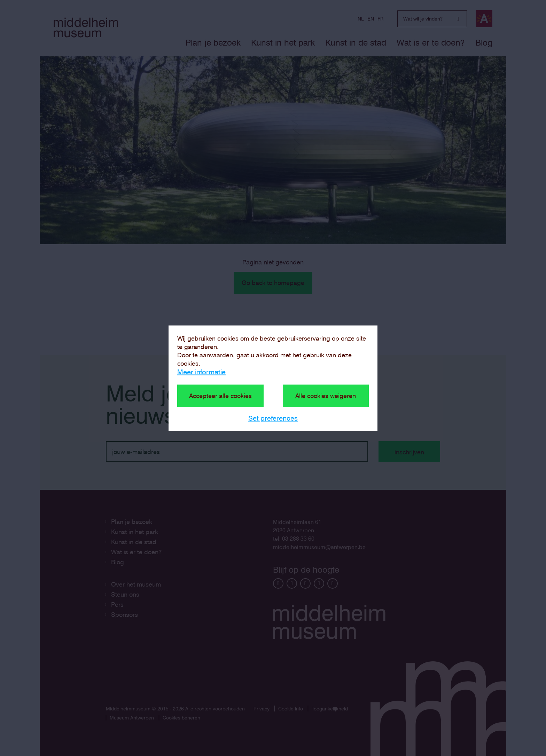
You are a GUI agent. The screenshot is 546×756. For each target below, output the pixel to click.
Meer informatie (201, 372)
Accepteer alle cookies (220, 395)
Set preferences (273, 418)
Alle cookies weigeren (326, 395)
